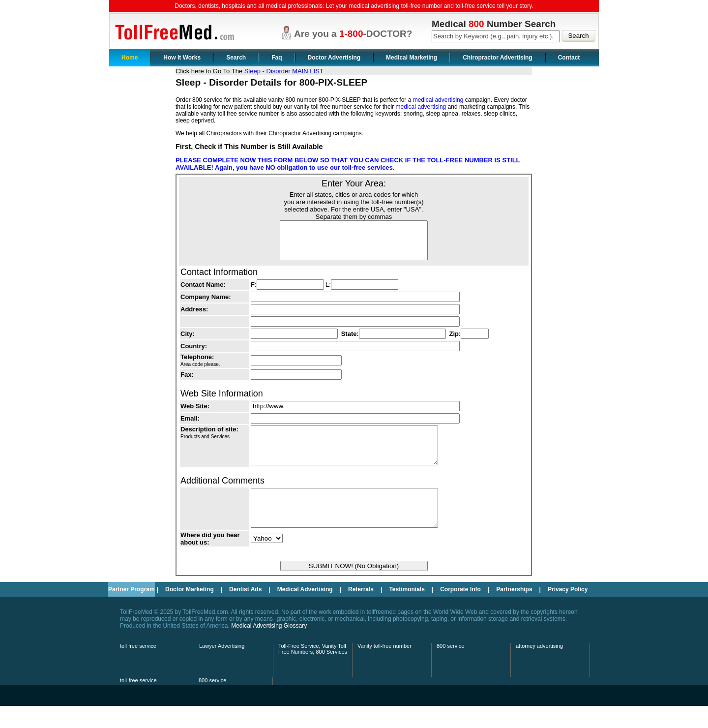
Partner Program (132, 611)
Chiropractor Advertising (498, 58)
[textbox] (496, 36)
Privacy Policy (568, 611)
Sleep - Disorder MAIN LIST (284, 71)
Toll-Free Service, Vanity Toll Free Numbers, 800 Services (313, 671)
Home (130, 58)
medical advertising (438, 100)
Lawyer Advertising (222, 668)
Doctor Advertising (334, 58)
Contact (569, 58)
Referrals (361, 611)
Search (236, 58)
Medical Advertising (305, 611)
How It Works (182, 58)
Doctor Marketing (190, 611)
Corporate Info (460, 611)
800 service (450, 668)
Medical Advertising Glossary (269, 648)
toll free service (138, 668)
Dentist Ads (245, 611)
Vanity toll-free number (384, 668)
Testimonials (407, 611)
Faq (277, 58)
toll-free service (138, 702)
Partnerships (514, 611)
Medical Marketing (412, 58)
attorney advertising (539, 668)
